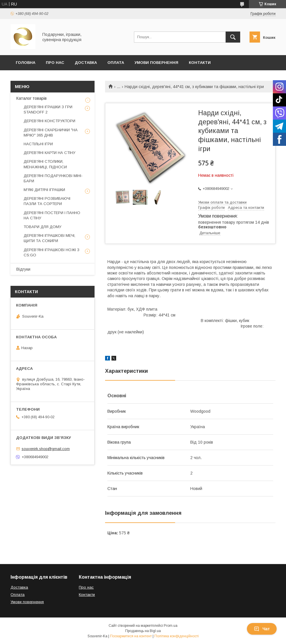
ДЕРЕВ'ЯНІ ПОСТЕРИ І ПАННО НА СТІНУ (52, 215)
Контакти (200, 63)
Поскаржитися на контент (131, 636)
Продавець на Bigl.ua (143, 631)
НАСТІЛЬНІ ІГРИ (38, 144)
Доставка (86, 63)
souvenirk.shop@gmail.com (46, 449)
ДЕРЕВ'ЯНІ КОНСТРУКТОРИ (49, 121)
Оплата (116, 63)
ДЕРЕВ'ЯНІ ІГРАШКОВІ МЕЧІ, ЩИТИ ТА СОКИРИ (49, 238)
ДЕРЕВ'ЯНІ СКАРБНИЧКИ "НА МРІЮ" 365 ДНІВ (51, 133)
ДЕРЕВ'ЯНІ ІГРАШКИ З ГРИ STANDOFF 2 (48, 110)
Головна (26, 63)
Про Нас (55, 63)
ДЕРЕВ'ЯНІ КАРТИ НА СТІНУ (49, 153)
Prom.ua (171, 626)
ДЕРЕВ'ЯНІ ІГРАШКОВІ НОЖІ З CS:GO (52, 252)
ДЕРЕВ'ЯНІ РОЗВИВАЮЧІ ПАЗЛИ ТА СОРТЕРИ (47, 201)
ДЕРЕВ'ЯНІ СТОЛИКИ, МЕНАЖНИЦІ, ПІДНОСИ (45, 164)
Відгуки (23, 269)
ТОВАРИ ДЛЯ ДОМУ (42, 227)
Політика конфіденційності (177, 636)
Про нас (86, 587)
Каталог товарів (32, 98)
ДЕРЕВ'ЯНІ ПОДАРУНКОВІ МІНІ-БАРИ (53, 178)
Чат (262, 629)
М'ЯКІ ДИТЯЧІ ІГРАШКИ (44, 190)
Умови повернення (156, 63)
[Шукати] (233, 37)
